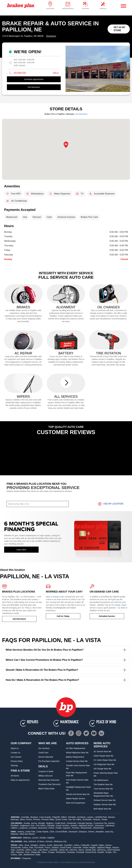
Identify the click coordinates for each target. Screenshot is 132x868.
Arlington (34, 845)
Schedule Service (107, 616)
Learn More (21, 550)
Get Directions (34, 87)
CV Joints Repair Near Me (105, 760)
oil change (116, 605)
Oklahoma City (60, 841)
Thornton (76, 828)
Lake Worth (43, 850)
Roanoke (71, 852)
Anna (27, 845)
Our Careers (16, 757)
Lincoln (35, 838)
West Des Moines (27, 834)
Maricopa (15, 819)
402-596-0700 (20, 73)
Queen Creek (61, 819)
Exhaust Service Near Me (105, 800)
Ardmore (32, 841)
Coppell (94, 845)
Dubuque (83, 832)
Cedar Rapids (42, 832)
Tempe (104, 819)
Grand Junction (63, 826)
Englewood (25, 826)
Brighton (50, 823)
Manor (81, 850)
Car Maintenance (101, 780)
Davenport (73, 832)
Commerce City (100, 823)
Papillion (51, 838)
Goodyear (81, 817)
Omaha (43, 838)
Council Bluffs (61, 832)
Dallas (101, 845)
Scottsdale (87, 819)
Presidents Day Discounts (49, 784)
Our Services (44, 748)
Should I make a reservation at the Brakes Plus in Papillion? (66, 670)
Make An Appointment (20, 780)
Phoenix (37, 819)
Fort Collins (41, 826)
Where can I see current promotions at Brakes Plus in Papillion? (66, 660)
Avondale (25, 817)
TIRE (56, 862)
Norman (49, 841)
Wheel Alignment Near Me (77, 753)
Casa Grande (45, 817)
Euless (25, 848)
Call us (56, 73)
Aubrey (42, 845)
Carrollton (68, 845)
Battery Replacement (75, 757)
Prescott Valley (48, 819)
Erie (33, 826)
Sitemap (14, 765)
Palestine (20, 852)
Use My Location (110, 504)
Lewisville (53, 850)
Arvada (27, 823)
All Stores (15, 776)
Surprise (96, 819)
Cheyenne (26, 858)
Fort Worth (39, 848)
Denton (108, 845)
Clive (52, 832)
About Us (15, 748)
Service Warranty (46, 757)
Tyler (20, 855)
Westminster (99, 828)
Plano (44, 852)
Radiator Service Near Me (105, 804)
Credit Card (43, 753)
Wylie (38, 855)
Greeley (74, 826)
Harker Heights (89, 848)
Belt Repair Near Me (102, 809)
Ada (25, 841)
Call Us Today (63, 616)
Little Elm (73, 850)
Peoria (29, 819)
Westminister (86, 828)
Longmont (23, 828)
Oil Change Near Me (102, 769)
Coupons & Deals (46, 771)
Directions (51, 36)
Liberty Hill (63, 850)
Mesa (22, 819)
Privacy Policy (17, 761)
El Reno (41, 841)
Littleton (14, 828)
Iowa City (109, 832)
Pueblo (59, 828)
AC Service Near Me (102, 751)
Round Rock (91, 852)
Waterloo (15, 834)
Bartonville (58, 845)
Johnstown (99, 826)
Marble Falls (91, 850)
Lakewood (110, 826)
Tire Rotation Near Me (103, 784)
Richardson (61, 852)
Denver (111, 823)
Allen (21, 845)
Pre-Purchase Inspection (49, 761)
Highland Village (104, 848)
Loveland (33, 828)
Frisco (48, 848)
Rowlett (101, 852)
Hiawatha (100, 832)
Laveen (90, 817)
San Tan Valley (75, 819)
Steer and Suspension (76, 803)
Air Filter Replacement (76, 748)
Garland (55, 848)
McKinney (102, 850)
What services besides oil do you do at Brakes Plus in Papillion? (66, 650)
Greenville (77, 848)
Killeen (29, 850)
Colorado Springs (85, 823)
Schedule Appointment (34, 79)
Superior (67, 828)
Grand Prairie (66, 848)
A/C (47, 602)
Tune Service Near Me (103, 789)
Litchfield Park (101, 817)
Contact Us (16, 753)
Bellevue (27, 838)
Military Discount (45, 776)
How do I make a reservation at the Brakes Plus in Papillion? (66, 680)
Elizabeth (15, 826)
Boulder (42, 823)
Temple (108, 852)
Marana (111, 817)
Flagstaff (56, 817)
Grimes (91, 832)
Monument (43, 828)
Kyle (35, 850)
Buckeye (34, 817)
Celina (77, 845)
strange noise (58, 597)
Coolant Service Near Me (77, 761)
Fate (31, 848)
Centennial (71, 823)
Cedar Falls (30, 832)
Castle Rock (60, 823)
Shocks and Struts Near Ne (78, 794)
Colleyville (85, 845)
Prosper (51, 852)
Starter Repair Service (76, 799)
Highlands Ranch (86, 826)
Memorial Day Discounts (49, 780)
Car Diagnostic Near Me (104, 764)
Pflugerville (36, 852)
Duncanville (16, 848)
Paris (27, 852)
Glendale (72, 817)
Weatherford (29, 855)
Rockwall (80, 852)
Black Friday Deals (46, 789)
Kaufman (20, 850)
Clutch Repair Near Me (103, 756)
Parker (51, 828)
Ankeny (21, 832)
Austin (50, 845)
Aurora (34, 823)
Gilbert (64, 817)
